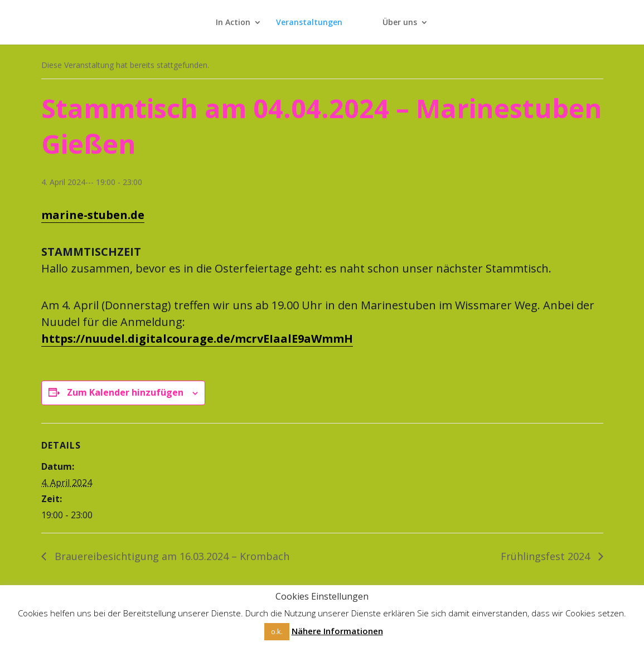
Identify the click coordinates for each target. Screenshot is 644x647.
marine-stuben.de (93, 215)
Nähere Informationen (337, 631)
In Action (233, 23)
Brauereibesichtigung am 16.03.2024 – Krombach (171, 556)
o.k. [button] (277, 631)
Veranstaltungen (309, 23)
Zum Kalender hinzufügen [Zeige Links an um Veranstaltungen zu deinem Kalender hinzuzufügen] (125, 392)
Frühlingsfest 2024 (547, 556)
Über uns (400, 23)
